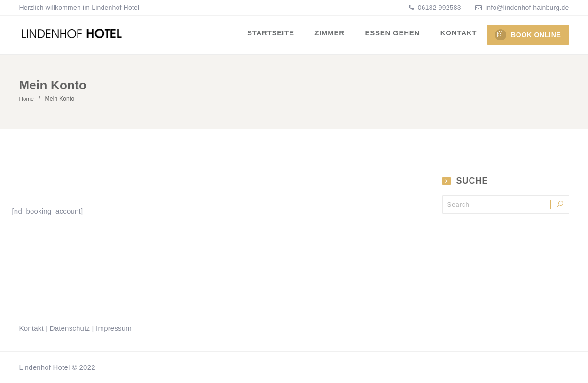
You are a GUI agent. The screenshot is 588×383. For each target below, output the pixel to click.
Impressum (114, 328)
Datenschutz (70, 328)
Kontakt (459, 34)
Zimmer (334, 34)
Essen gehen (395, 34)
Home (27, 99)
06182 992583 (439, 8)
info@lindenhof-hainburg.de (527, 8)
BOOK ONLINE (528, 35)
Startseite (277, 34)
